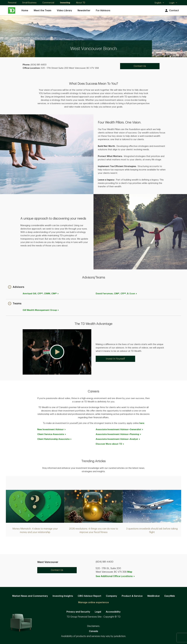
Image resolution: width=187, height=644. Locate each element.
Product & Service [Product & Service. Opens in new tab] (132, 596)
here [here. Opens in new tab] (142, 423)
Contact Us (57, 570)
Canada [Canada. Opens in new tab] (93, 631)
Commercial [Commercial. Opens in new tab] (48, 3)
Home (25, 11)
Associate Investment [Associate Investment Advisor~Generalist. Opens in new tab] (120, 430)
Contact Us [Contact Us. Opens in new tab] (140, 66)
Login (173, 3)
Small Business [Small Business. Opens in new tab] (29, 3)
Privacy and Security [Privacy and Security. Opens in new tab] (78, 612)
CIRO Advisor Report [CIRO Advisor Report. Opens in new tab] (89, 596)
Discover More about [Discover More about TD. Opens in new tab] (110, 444)
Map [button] (130, 572)
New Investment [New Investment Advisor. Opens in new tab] (52, 430)
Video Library (64, 11)
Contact (172, 11)
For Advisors (103, 11)
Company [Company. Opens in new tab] (111, 596)
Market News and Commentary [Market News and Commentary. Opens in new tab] (30, 596)
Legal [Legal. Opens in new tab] (98, 612)
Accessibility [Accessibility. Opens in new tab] (113, 612)
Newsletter (84, 11)
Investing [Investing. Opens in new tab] (65, 3)
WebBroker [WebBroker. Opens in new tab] (154, 596)
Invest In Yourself (115, 359)
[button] (16, 287)
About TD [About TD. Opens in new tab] (81, 3)
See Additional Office (115, 576)
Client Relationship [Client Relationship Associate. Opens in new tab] (54, 439)
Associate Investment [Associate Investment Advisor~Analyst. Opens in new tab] (118, 439)
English (159, 3)
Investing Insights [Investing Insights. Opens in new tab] (63, 596)
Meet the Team (43, 11)
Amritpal (41, 294)
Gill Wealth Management (41, 310)
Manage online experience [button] (93, 602)
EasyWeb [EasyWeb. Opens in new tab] (170, 596)
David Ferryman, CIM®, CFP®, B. (116, 294)
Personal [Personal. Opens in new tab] (12, 3)
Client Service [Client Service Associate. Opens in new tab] (52, 434)
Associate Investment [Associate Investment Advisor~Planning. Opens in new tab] (118, 434)
